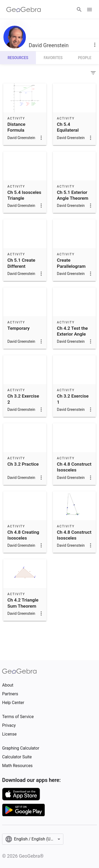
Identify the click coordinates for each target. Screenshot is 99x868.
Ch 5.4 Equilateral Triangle (68, 130)
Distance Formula (16, 127)
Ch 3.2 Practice (23, 464)
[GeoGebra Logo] (24, 10)
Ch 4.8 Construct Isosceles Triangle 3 (74, 470)
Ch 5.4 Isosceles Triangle (24, 195)
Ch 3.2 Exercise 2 (23, 399)
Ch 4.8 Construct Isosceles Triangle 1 (74, 538)
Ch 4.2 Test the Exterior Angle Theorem (72, 334)
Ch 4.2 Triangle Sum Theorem (23, 603)
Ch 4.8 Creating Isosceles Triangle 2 (23, 538)
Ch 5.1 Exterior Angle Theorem (73, 195)
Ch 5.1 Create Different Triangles (21, 266)
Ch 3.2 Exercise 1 (73, 399)
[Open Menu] (89, 10)
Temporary (18, 328)
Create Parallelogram (71, 263)
